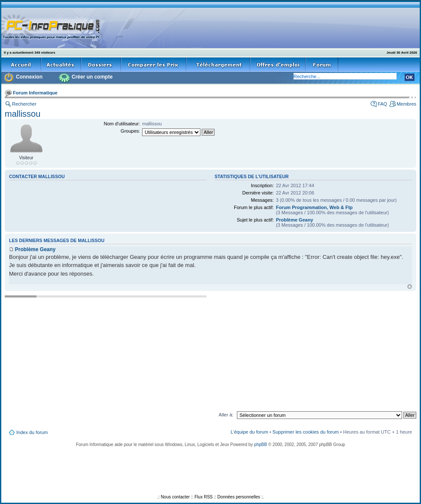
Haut (410, 287)
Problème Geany (295, 220)
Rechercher (24, 104)
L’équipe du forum (249, 432)
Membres (406, 104)
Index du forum (32, 432)
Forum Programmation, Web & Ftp (314, 207)
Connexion (29, 77)
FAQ (382, 104)
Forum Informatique (35, 93)
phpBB (260, 445)
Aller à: (226, 415)
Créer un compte (92, 77)
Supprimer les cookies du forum (306, 432)
